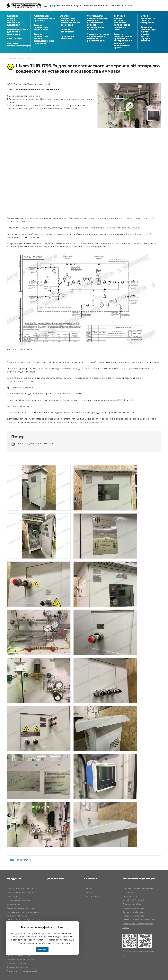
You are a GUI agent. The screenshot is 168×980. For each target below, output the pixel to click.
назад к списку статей (20, 860)
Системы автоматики (67, 31)
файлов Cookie (37, 937)
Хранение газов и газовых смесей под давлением (14, 21)
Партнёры (89, 892)
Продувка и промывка (67, 38)
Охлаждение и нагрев (18, 967)
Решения (67, 5)
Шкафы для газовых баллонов (22, 892)
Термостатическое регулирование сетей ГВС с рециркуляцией (98, 38)
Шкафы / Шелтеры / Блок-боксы (22, 888)
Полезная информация (95, 5)
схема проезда (130, 896)
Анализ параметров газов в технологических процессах (44, 39)
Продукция (54, 5)
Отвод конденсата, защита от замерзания (148, 19)
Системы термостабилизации (19, 45)
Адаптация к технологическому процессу (45, 18)
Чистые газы (15, 39)
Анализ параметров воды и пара (41, 27)
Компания (115, 5)
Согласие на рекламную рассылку (139, 920)
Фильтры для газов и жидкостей (22, 971)
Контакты (127, 5)
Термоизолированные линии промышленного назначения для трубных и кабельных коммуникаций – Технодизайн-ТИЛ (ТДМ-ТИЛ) (23, 916)
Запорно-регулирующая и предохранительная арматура (21, 957)
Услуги (77, 5)
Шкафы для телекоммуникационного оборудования (19, 900)
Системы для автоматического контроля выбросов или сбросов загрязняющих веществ (97, 23)
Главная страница (15, 58)
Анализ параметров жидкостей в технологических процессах (70, 21)
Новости (88, 888)
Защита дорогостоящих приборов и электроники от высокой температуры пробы (123, 41)
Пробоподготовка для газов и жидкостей (18, 32)
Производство (91, 896)
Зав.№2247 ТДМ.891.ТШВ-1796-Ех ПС (35, 444)
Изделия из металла (17, 963)
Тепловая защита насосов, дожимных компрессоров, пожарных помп (122, 23)
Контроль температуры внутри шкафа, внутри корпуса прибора (148, 34)
